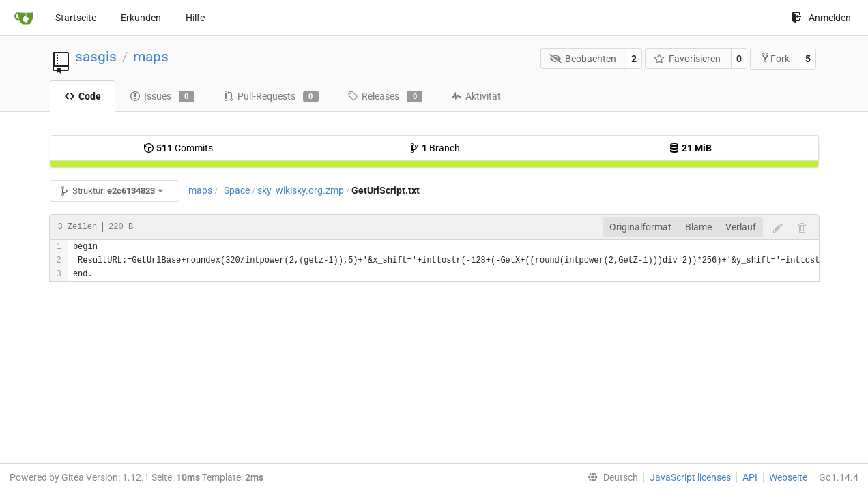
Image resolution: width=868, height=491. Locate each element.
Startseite (76, 18)
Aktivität (476, 96)
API (750, 477)
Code (83, 96)
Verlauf (741, 227)
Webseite (788, 477)
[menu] (610, 477)
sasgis (96, 57)
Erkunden (141, 18)
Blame (698, 227)
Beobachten (583, 59)
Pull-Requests (271, 97)
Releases (385, 97)
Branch (434, 148)
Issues (162, 97)
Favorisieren (688, 59)
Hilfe (195, 18)
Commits (178, 148)
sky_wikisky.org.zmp (301, 190)
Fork (775, 58)
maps (151, 57)
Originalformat (640, 227)
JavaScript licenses (690, 477)
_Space (235, 190)
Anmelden (821, 18)
